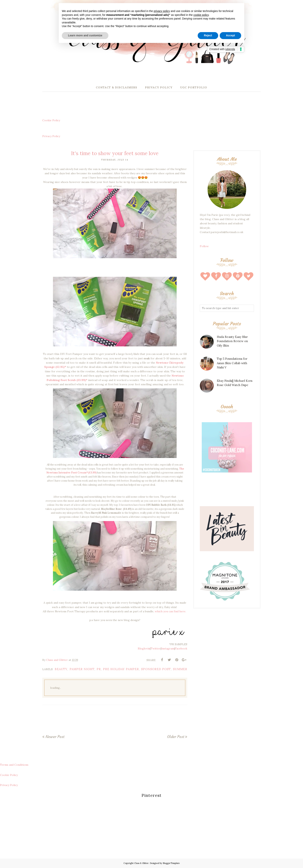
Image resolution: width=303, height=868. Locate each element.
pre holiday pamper (121, 669)
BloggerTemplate (171, 863)
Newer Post (55, 737)
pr (99, 669)
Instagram (168, 648)
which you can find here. (171, 611)
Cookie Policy (51, 120)
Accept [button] (230, 35)
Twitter (156, 648)
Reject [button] (208, 35)
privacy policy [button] (162, 11)
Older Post (176, 737)
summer (180, 669)
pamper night (82, 669)
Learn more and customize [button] (85, 35)
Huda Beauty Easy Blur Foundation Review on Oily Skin (232, 341)
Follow (204, 246)
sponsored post (156, 669)
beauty (61, 669)
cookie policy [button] (201, 15)
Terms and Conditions (14, 765)
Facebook (181, 648)
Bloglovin (144, 648)
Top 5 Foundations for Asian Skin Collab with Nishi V (232, 363)
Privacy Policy (51, 136)
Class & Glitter (141, 863)
